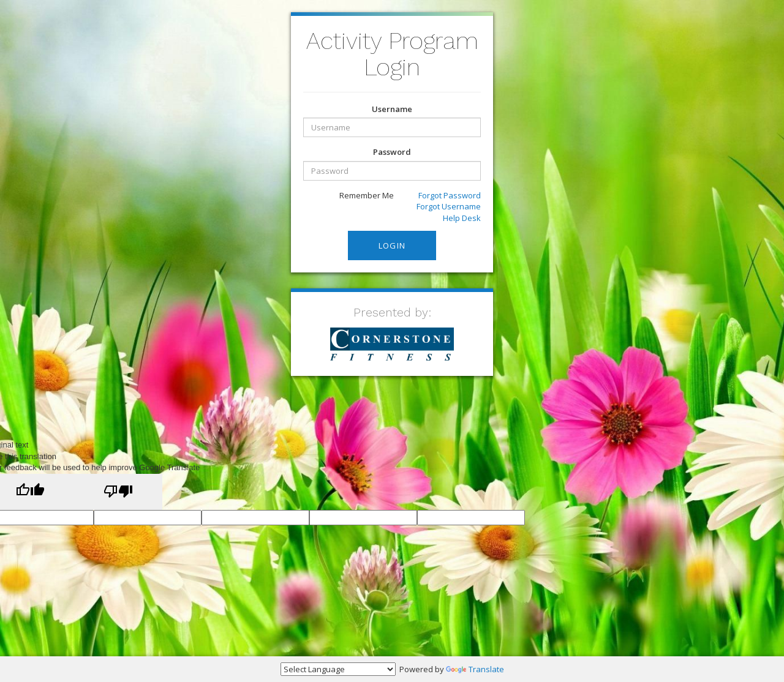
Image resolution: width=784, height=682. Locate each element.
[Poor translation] (118, 492)
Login (392, 245)
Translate (475, 669)
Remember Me (360, 196)
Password (392, 152)
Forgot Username (449, 206)
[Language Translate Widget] (338, 669)
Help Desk (462, 218)
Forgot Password (450, 195)
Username (392, 109)
